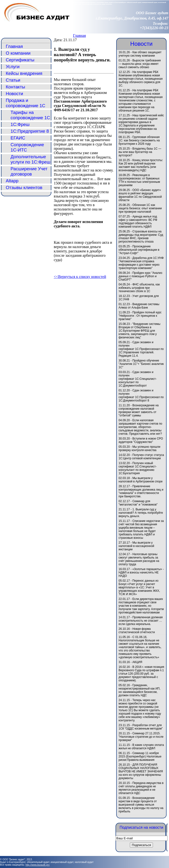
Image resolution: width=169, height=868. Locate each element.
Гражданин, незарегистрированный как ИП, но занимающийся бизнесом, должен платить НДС (139, 690)
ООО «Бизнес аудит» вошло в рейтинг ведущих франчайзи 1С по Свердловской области (140, 195)
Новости (14, 94)
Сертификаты (20, 60)
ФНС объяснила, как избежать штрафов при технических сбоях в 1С (139, 288)
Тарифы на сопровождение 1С (30, 115)
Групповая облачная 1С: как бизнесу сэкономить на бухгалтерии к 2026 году (139, 140)
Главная (79, 36)
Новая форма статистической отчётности (137, 631)
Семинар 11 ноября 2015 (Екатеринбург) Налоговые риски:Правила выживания (140, 756)
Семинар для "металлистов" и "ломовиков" (138, 503)
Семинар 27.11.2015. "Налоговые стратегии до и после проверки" (141, 737)
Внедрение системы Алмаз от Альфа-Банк (139, 306)
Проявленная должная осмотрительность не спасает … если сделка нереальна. (141, 621)
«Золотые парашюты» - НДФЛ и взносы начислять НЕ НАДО (141, 572)
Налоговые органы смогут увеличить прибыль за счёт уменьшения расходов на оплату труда (139, 559)
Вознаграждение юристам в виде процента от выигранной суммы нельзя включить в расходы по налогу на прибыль (141, 805)
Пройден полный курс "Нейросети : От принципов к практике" (140, 316)
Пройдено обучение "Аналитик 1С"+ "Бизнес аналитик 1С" (141, 364)
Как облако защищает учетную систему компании (140, 54)
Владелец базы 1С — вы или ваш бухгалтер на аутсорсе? (140, 152)
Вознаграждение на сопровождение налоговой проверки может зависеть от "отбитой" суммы (139, 410)
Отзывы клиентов (24, 187)
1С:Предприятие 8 (30, 131)
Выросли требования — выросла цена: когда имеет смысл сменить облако (140, 64)
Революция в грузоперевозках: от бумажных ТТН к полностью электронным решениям (139, 180)
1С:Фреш (20, 124)
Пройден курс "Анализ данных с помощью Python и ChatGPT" (140, 276)
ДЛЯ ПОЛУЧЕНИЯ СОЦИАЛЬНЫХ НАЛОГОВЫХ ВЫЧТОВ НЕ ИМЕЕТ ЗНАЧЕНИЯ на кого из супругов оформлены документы (141, 771)
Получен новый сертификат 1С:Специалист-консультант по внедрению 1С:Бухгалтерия (138, 468)
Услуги (13, 67)
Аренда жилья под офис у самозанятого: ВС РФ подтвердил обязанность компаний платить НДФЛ (138, 222)
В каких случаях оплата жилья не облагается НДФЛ (141, 747)
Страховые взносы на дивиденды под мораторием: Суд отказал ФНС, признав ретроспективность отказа (141, 237)
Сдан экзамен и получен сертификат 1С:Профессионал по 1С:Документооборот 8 (141, 395)
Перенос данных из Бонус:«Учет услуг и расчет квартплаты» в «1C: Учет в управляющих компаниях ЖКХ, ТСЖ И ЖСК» (139, 587)
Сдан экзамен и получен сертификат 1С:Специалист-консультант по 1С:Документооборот (138, 379)
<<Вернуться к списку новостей (80, 277)
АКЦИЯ (137, 662)
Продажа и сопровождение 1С (26, 103)
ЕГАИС (18, 138)
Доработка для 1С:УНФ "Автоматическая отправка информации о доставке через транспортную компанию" (141, 263)
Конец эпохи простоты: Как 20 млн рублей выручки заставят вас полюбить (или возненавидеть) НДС (141, 165)
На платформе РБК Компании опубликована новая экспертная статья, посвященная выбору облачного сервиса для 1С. (141, 79)
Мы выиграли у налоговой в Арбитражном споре (141, 480)
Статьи (13, 80)
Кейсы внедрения (24, 73)
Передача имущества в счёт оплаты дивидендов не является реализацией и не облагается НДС (141, 788)
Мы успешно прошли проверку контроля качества (139, 448)
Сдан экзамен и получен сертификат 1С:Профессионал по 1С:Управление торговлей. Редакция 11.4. (141, 349)
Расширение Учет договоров (29, 171)
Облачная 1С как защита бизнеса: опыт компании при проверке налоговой (140, 208)
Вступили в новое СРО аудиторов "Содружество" (141, 440)
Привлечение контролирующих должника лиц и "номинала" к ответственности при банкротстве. (141, 491)
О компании (18, 53)
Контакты (15, 87)
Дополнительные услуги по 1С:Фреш (30, 159)
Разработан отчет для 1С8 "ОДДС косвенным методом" (141, 727)
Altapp (12, 181)
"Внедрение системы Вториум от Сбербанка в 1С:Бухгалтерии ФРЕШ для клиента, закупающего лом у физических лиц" (139, 331)
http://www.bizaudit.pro (38, 865)
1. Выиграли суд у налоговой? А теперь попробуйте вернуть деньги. (141, 513)
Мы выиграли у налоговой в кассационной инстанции (136, 546)
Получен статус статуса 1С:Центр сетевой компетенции (141, 457)
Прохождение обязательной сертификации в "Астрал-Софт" (139, 250)
